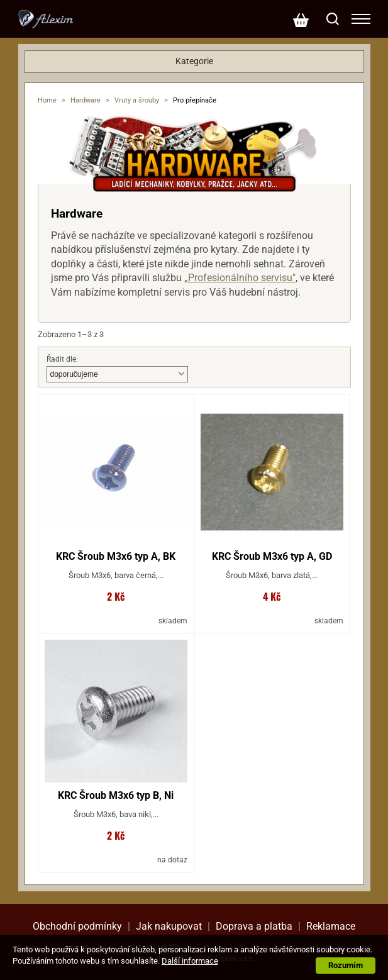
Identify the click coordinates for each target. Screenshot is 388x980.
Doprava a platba (254, 926)
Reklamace (331, 926)
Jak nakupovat (169, 926)
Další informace (190, 961)
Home (47, 100)
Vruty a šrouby (137, 100)
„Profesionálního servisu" (240, 278)
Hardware (86, 100)
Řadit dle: (62, 359)
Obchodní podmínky (77, 926)
